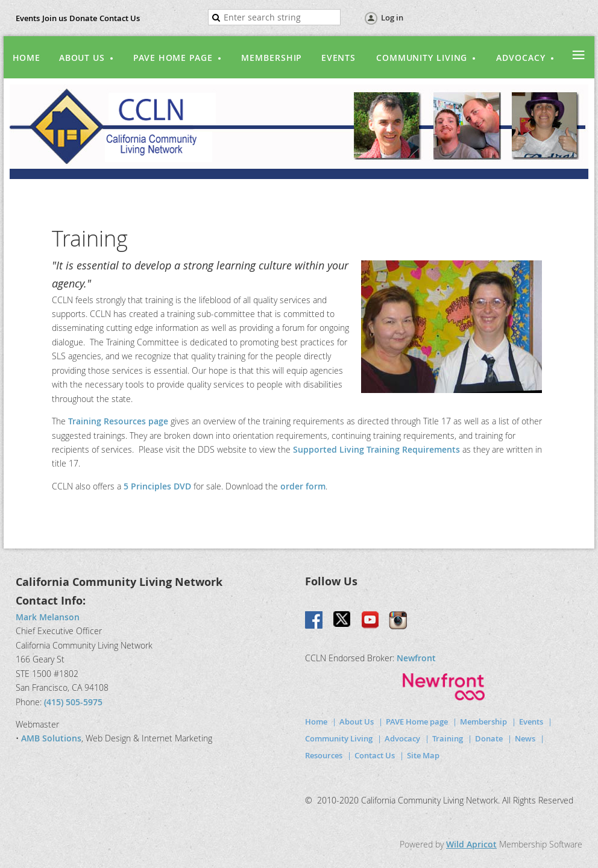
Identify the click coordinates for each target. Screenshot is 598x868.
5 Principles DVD (159, 486)
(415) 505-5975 (73, 702)
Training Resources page (118, 421)
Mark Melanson (48, 617)
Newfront (416, 658)
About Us (357, 722)
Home (316, 722)
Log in (392, 17)
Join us (55, 18)
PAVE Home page (417, 722)
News (525, 738)
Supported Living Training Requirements (376, 449)
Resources (324, 755)
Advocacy (402, 738)
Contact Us (120, 18)
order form (303, 486)
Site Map (423, 755)
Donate (83, 18)
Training (448, 738)
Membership (483, 722)
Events (28, 18)
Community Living (339, 738)
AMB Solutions (51, 738)
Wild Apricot (471, 844)
